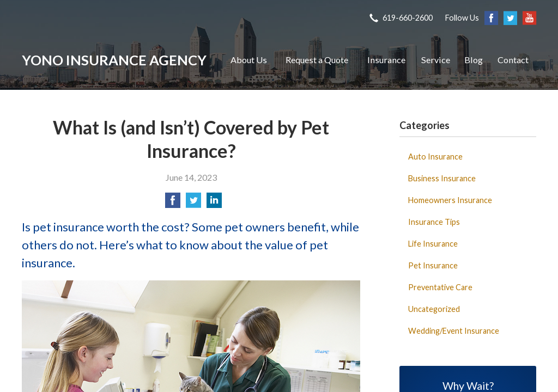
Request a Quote (317, 60)
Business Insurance (442, 178)
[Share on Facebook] (173, 203)
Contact (513, 60)
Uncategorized (434, 309)
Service (436, 60)
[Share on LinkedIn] (214, 203)
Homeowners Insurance (450, 200)
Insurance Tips (434, 222)
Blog (474, 60)
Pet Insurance (433, 265)
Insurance (386, 60)
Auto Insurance (435, 157)
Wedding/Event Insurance (454, 331)
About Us (249, 60)
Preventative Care (440, 287)
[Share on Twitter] (193, 203)
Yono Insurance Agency (114, 60)
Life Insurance (433, 244)
